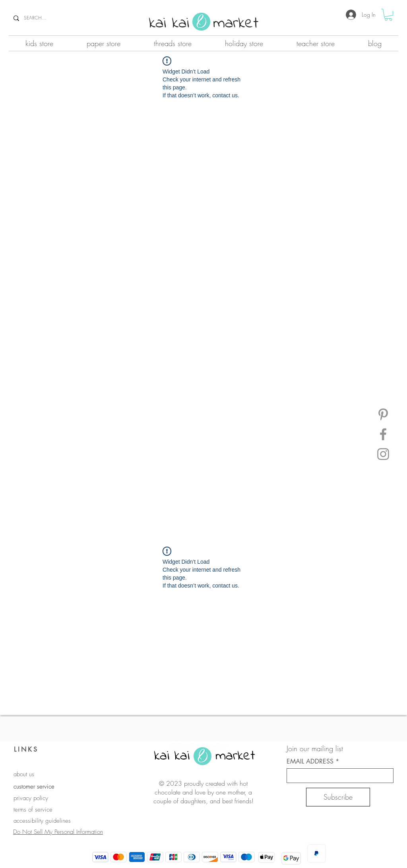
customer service (34, 787)
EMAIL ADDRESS (310, 762)
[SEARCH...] (58, 18)
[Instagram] (383, 454)
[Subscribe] (338, 797)
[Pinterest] (383, 414)
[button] (388, 15)
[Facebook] (383, 434)
